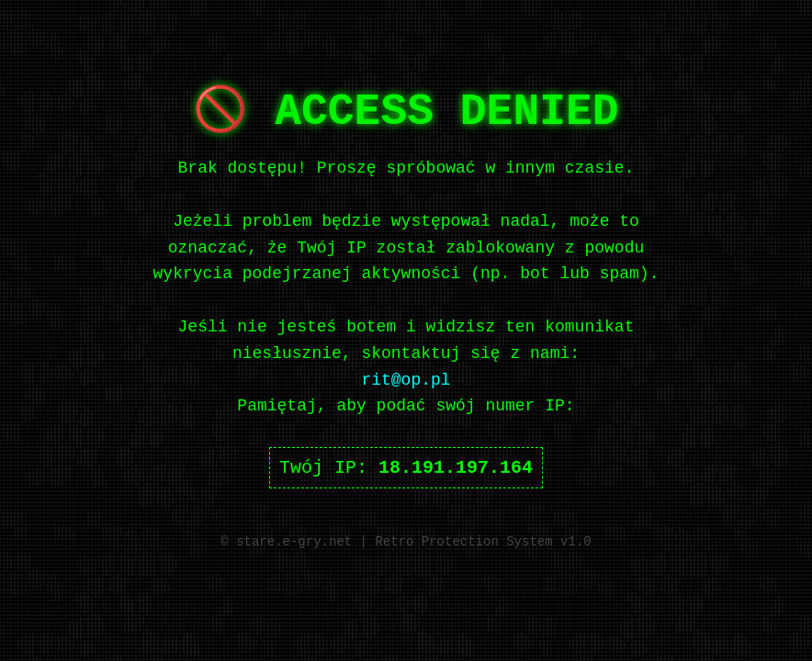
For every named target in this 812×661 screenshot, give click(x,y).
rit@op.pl (406, 380)
